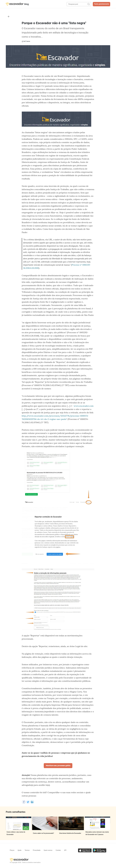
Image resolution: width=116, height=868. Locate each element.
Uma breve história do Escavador (70, 833)
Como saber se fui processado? (43, 833)
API (65, 850)
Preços (12, 850)
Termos (27, 850)
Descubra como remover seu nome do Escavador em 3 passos (97, 833)
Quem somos (48, 850)
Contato (58, 850)
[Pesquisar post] (79, 4)
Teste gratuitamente (101, 4)
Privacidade (37, 850)
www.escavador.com (84, 406)
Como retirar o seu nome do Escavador (16, 833)
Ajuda (19, 850)
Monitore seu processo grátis (58, 766)
